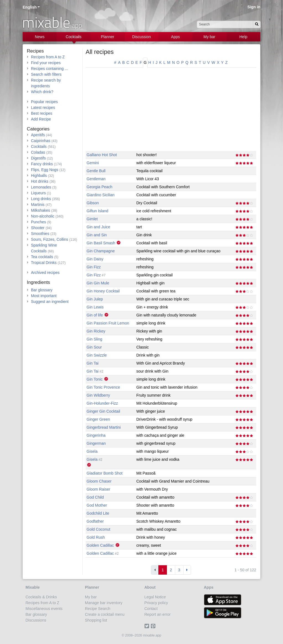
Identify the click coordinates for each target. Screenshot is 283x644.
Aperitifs (38, 135)
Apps (175, 37)
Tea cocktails (42, 257)
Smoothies (40, 234)
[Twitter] (148, 626)
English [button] (30, 7)
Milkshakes (40, 210)
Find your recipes (46, 63)
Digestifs (38, 158)
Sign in (254, 7)
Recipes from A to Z (48, 57)
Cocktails (74, 37)
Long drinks (41, 199)
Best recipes (42, 113)
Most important (44, 296)
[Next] (187, 570)
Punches (38, 222)
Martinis (38, 205)
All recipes (100, 52)
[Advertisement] (171, 112)
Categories (38, 129)
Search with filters (46, 74)
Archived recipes (45, 273)
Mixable (33, 587)
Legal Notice (155, 597)
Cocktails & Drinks (41, 597)
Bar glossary (42, 290)
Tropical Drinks (44, 263)
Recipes (35, 51)
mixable (52, 22)
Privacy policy (156, 603)
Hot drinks (40, 181)
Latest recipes (43, 108)
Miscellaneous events (44, 609)
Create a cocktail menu (105, 614)
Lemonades (41, 187)
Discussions (36, 620)
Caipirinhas (41, 141)
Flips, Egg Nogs (45, 170)
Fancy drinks (42, 164)
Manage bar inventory (104, 603)
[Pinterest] (154, 626)
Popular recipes (44, 102)
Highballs (39, 176)
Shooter (38, 228)
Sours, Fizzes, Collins (50, 239)
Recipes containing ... (49, 69)
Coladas (38, 152)
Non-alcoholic (43, 216)
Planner (108, 37)
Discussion (141, 37)
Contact (151, 609)
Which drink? (42, 92)
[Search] (257, 24)
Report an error (158, 614)
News (40, 37)
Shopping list (96, 620)
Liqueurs (38, 193)
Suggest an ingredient (50, 302)
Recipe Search (98, 609)
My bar (209, 37)
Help (243, 37)
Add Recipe (41, 119)
